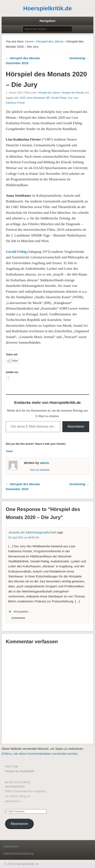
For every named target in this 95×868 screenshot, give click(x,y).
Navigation (48, 21)
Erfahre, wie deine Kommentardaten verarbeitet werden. (40, 754)
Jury (70, 98)
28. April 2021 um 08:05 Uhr (24, 538)
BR (48, 98)
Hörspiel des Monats (73, 93)
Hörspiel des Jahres (50, 41)
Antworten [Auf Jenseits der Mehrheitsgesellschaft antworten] (18, 618)
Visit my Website (40, 470)
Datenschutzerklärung (18, 853)
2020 (23, 98)
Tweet (9, 451)
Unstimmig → (79, 58)
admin (44, 463)
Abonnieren (76, 426)
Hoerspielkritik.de (48, 8)
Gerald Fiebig (59, 98)
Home (29, 41)
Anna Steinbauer (36, 98)
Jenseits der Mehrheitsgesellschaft (32, 532)
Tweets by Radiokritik (20, 771)
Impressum (11, 846)
